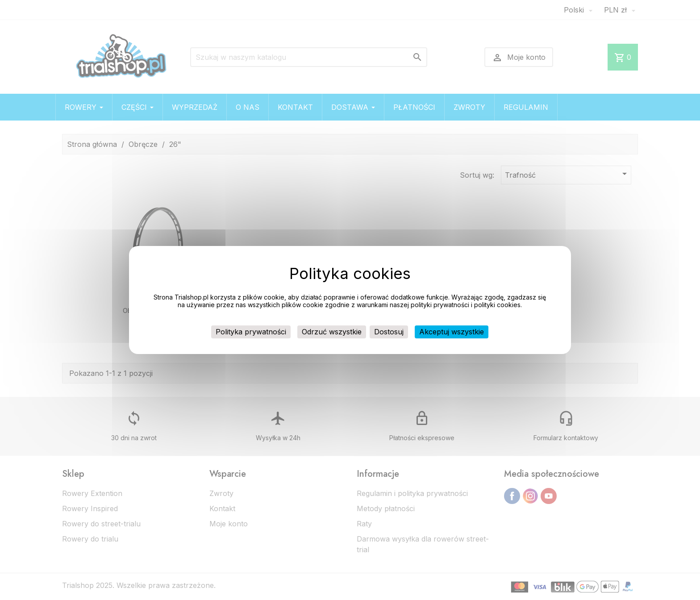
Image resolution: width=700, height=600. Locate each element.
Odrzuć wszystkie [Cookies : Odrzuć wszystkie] (332, 332)
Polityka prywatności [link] (251, 332)
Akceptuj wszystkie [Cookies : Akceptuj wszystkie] (452, 332)
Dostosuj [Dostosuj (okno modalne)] (389, 332)
